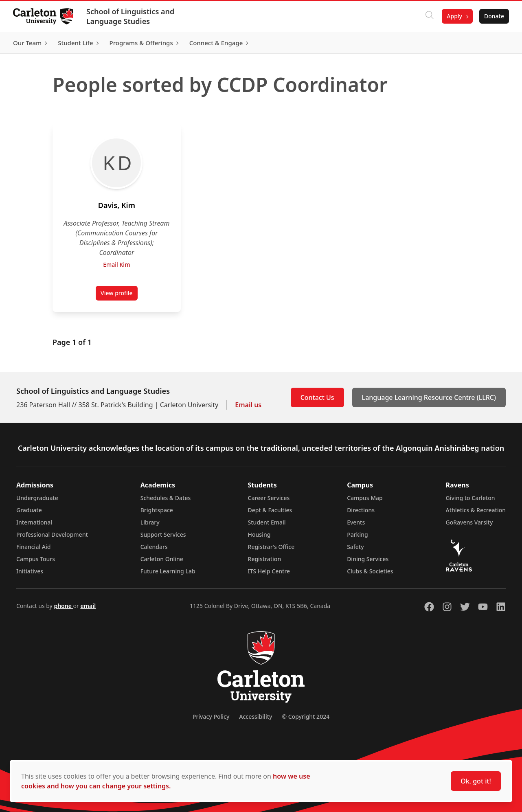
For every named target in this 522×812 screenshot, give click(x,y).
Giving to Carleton (470, 498)
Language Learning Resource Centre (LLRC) (429, 397)
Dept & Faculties (270, 510)
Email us (248, 405)
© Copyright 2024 (306, 717)
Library (150, 522)
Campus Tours (36, 559)
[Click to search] (430, 16)
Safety (355, 547)
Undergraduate (37, 498)
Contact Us (317, 397)
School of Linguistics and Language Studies (130, 16)
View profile (119, 295)
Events (356, 522)
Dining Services (368, 559)
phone (63, 606)
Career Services (269, 498)
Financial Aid (33, 547)
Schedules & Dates (166, 498)
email (88, 606)
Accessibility (256, 717)
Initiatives (30, 571)
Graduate (29, 510)
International (34, 522)
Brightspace (157, 510)
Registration (265, 559)
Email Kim (116, 264)
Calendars (154, 547)
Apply (454, 16)
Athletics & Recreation (476, 510)
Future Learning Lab (168, 571)
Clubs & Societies (370, 571)
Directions (361, 510)
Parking (358, 534)
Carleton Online (162, 559)
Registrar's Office (271, 547)
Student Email (267, 522)
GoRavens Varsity (469, 522)
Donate (494, 16)
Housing (259, 534)
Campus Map (365, 498)
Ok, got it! (476, 781)
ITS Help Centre (269, 571)
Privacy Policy (211, 717)
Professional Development (52, 534)
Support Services (163, 534)
